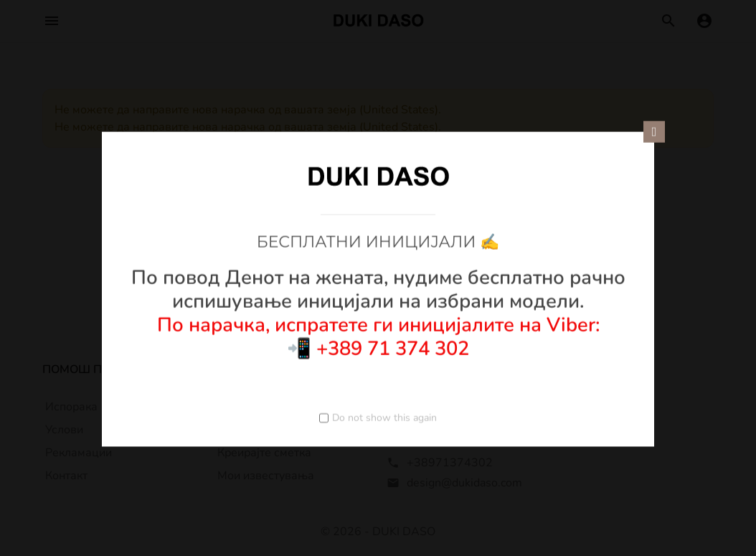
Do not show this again (384, 417)
